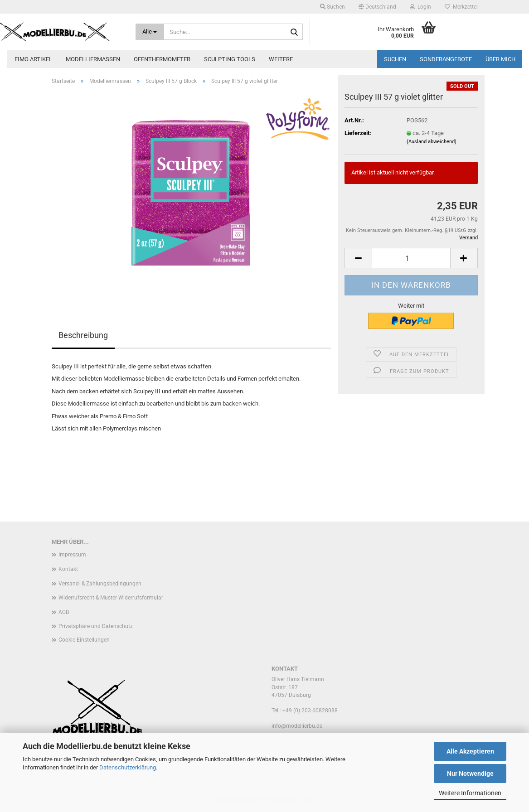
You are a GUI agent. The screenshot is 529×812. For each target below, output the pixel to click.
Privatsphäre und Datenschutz (96, 626)
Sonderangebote (446, 59)
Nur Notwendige (470, 773)
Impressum (72, 555)
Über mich (500, 59)
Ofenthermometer (162, 59)
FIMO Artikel (33, 59)
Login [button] (420, 7)
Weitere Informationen (470, 793)
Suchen (395, 59)
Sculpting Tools (230, 59)
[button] (377, 7)
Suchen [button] (332, 7)
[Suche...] (150, 32)
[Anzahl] (411, 258)
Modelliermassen (93, 59)
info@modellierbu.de (297, 726)
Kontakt (68, 569)
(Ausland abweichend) (432, 142)
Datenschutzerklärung (128, 767)
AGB (64, 612)
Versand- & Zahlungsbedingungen (100, 584)
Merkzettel (461, 7)
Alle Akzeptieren (470, 751)
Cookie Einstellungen (84, 640)
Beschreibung (83, 335)
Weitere (281, 59)
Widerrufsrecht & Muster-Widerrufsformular (111, 598)
